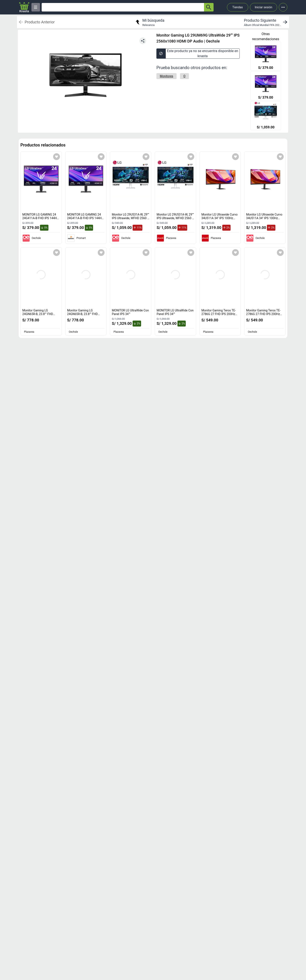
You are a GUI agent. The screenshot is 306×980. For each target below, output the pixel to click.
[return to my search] (149, 22)
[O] (184, 76)
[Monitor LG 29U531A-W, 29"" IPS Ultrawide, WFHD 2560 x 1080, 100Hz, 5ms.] (266, 116)
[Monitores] (166, 76)
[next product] (266, 22)
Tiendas (238, 7)
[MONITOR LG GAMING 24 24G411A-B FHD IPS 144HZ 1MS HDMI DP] (266, 57)
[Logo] (24, 7)
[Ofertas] (123, 7)
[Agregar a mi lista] (57, 157)
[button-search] (209, 7)
